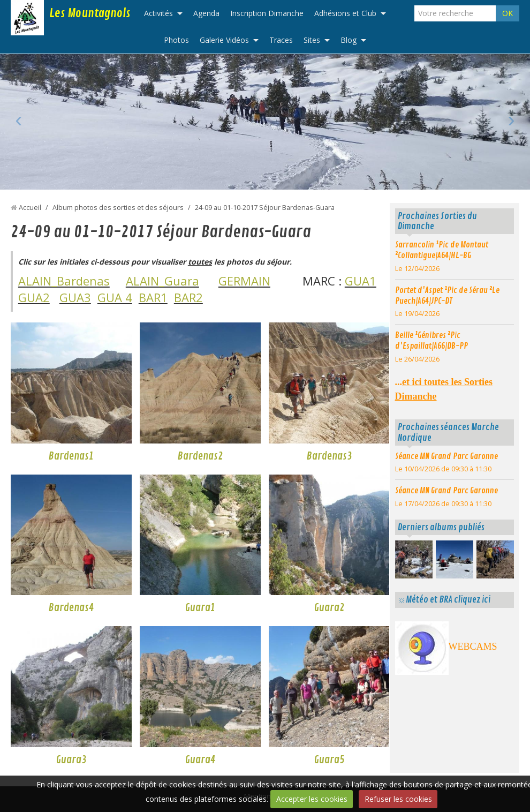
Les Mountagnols (90, 13)
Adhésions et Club (345, 13)
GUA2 (34, 297)
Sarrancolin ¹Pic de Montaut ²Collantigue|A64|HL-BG (442, 250)
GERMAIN (244, 281)
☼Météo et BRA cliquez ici (444, 600)
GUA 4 (115, 297)
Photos (176, 40)
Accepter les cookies (312, 799)
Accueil (30, 208)
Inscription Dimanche (267, 13)
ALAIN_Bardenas (64, 281)
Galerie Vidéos (224, 40)
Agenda (206, 13)
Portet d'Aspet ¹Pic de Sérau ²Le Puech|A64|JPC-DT (447, 296)
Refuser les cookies (398, 799)
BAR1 (153, 297)
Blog (349, 40)
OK (508, 13)
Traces (281, 40)
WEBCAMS (473, 646)
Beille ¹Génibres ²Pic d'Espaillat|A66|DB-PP (431, 341)
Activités (158, 13)
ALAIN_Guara (162, 281)
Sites (312, 40)
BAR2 (188, 297)
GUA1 (361, 281)
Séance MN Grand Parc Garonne (446, 456)
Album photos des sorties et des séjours (118, 208)
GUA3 (75, 297)
